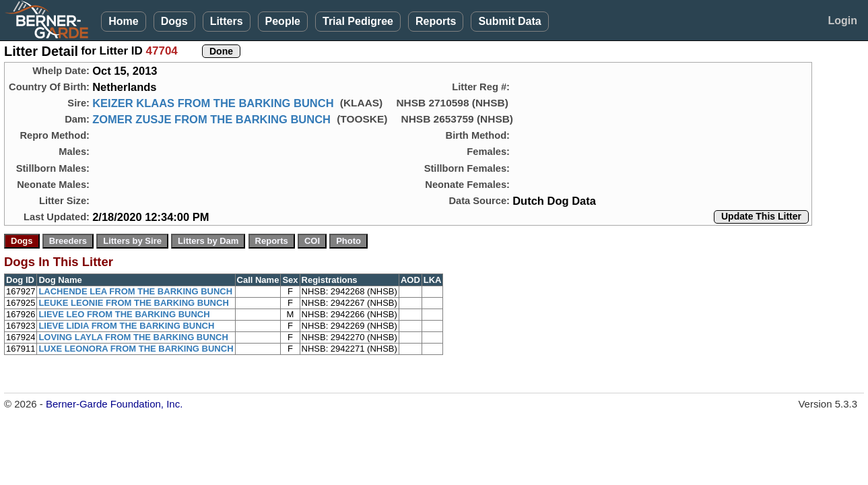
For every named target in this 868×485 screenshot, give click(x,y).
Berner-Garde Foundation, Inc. (114, 404)
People (283, 21)
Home (123, 21)
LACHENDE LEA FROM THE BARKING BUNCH (135, 291)
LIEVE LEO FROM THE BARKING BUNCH (124, 314)
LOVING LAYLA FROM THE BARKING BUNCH (133, 337)
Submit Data (509, 21)
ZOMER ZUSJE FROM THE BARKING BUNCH (211, 119)
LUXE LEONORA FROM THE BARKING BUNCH (136, 349)
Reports (436, 21)
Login (842, 21)
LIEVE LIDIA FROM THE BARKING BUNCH (126, 326)
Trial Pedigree (358, 21)
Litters (227, 21)
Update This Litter (761, 216)
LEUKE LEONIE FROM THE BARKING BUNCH (133, 303)
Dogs (174, 21)
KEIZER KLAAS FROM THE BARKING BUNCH (213, 103)
